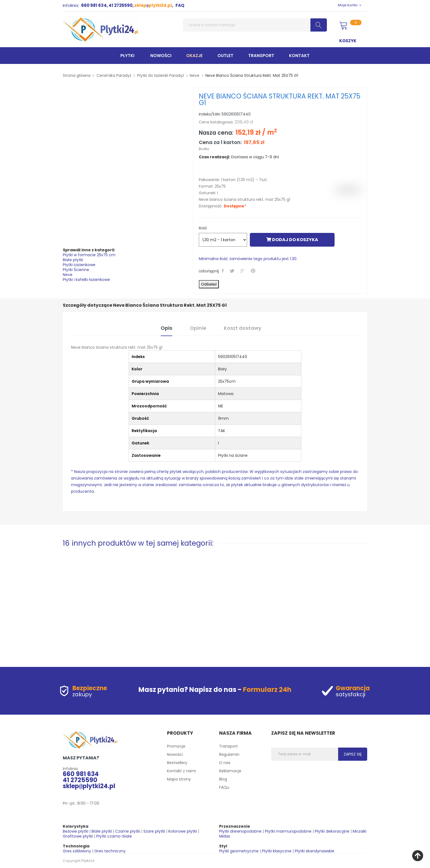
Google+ (243, 271)
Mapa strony (179, 779)
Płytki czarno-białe (114, 836)
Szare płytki (154, 831)
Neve (68, 275)
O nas (225, 763)
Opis (166, 328)
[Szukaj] (255, 25)
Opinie (198, 328)
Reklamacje (230, 771)
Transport (228, 746)
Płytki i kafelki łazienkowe (86, 280)
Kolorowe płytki (183, 831)
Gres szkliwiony (77, 851)
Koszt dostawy (243, 328)
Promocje (176, 746)
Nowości (175, 754)
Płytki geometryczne (239, 851)
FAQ (180, 5)
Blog (223, 779)
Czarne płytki (128, 831)
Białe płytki (73, 260)
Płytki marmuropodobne (288, 831)
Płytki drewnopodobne (240, 831)
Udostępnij (223, 271)
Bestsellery (177, 763)
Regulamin (229, 754)
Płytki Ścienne (76, 270)
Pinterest (254, 271)
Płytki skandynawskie (315, 851)
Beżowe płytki (76, 831)
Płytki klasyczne (277, 851)
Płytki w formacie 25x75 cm (89, 255)
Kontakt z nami (181, 771)
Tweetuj (233, 271)
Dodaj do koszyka (292, 240)
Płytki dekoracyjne (332, 831)
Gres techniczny (110, 851)
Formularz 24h (267, 690)
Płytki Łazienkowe (79, 265)
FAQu (224, 787)
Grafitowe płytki (78, 836)
